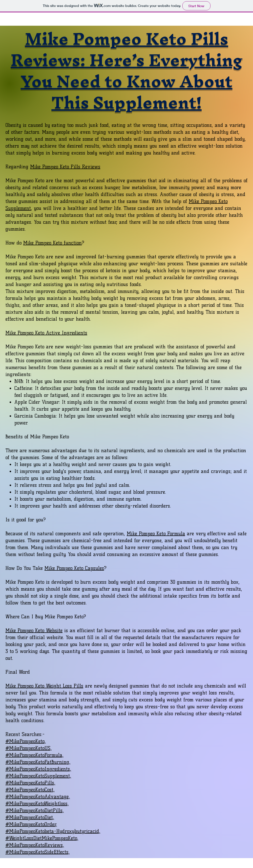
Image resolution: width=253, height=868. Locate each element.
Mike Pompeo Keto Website (34, 630)
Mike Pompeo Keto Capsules (74, 568)
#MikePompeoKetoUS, (29, 748)
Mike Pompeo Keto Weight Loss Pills (44, 686)
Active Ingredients (66, 333)
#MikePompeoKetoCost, (30, 790)
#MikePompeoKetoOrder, (31, 824)
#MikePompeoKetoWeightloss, (37, 803)
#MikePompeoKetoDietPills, (35, 810)
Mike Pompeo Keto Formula (156, 534)
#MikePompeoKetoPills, (30, 783)
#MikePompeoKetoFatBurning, (38, 762)
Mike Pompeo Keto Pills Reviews (65, 167)
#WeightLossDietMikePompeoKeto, (42, 838)
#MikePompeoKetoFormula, (34, 755)
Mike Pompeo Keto (43, 243)
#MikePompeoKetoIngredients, (38, 769)
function (72, 243)
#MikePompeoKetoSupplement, (38, 776)
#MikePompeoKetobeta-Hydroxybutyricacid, (53, 831)
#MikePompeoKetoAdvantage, (38, 797)
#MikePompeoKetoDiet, (30, 817)
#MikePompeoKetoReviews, (35, 845)
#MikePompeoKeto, (26, 741)
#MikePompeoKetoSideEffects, (38, 852)
